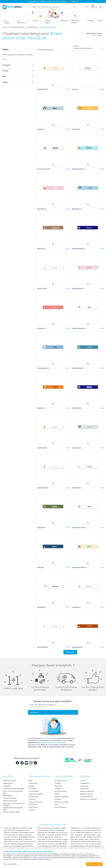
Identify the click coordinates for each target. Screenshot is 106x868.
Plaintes (57, 794)
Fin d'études (33, 789)
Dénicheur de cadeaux (75, 22)
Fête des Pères (34, 797)
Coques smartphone (10, 798)
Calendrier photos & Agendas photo (13, 809)
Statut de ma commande (88, 799)
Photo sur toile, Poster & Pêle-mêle (13, 792)
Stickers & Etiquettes (10, 801)
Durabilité (58, 783)
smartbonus (84, 786)
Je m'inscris (34, 712)
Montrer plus (70, 652)
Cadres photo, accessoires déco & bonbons (14, 804)
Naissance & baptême (36, 794)
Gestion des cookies (61, 802)
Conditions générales (62, 797)
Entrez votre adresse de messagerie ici (43, 705)
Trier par (76, 46)
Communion (33, 805)
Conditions (58, 789)
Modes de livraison (87, 794)
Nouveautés (64, 21)
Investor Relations (61, 807)
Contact (100, 21)
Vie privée (58, 799)
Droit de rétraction (61, 791)
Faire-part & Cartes (9, 781)
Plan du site (58, 786)
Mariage (31, 786)
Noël (30, 781)
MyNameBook (8, 796)
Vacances (32, 810)
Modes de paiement (87, 791)
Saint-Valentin (33, 807)
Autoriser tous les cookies (94, 864)
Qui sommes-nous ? (61, 781)
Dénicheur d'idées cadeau (11, 812)
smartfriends (84, 789)
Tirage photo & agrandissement (13, 789)
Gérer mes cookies (11, 864)
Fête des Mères (34, 791)
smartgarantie (85, 783)
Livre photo (7, 786)
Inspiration (91, 21)
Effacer (5, 60)
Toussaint (32, 799)
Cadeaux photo (8, 783)
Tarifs (56, 805)
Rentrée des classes (35, 802)
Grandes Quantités (86, 797)
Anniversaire (33, 783)
